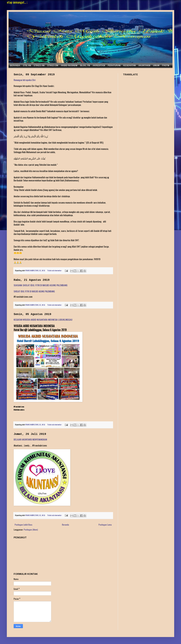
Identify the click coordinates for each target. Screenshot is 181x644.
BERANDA (15, 65)
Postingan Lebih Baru (23, 525)
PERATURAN (114, 65)
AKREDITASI (99, 65)
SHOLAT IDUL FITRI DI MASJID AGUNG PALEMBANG (34, 291)
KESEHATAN (129, 65)
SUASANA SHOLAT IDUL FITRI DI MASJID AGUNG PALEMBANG (41, 285)
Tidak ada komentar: (55, 270)
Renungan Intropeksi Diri (25, 80)
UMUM (156, 65)
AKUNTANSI (144, 65)
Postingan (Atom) (31, 530)
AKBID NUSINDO (69, 65)
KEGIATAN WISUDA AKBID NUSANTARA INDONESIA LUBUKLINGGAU (43, 320)
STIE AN (27, 65)
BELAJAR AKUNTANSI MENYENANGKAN (30, 439)
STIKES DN (53, 65)
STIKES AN (39, 65)
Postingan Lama (105, 525)
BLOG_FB (85, 65)
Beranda (65, 525)
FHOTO (166, 65)
